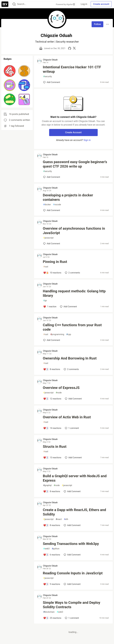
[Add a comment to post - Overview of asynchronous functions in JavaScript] (52, 244)
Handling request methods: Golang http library (74, 293)
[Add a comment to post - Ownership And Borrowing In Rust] (52, 369)
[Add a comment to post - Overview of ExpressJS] (52, 399)
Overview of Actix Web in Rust (67, 417)
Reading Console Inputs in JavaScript (73, 573)
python (56, 549)
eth (66, 519)
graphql (47, 485)
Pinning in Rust (55, 262)
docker (47, 205)
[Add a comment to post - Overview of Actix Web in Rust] (52, 428)
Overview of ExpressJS (61, 388)
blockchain (49, 612)
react (59, 519)
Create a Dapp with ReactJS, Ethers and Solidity (75, 512)
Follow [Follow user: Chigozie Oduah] (97, 24)
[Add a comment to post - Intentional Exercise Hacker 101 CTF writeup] (52, 82)
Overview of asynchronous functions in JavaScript (74, 231)
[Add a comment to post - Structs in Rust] (52, 458)
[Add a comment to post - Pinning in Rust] (52, 273)
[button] (10, 71)
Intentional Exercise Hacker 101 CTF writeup (72, 69)
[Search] (14, 4)
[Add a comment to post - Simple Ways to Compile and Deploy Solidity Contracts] (52, 618)
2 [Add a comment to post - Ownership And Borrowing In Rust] (71, 369)
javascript (48, 238)
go (45, 301)
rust (46, 267)
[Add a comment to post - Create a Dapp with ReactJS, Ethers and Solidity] (52, 525)
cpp (69, 334)
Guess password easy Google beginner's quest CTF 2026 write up (75, 164)
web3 (46, 549)
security (48, 77)
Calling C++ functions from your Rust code (72, 327)
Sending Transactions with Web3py (71, 544)
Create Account (73, 132)
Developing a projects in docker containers (68, 197)
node (59, 393)
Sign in (87, 140)
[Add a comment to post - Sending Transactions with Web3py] (52, 555)
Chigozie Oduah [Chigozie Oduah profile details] (50, 60)
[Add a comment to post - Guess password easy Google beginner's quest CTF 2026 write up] (52, 177)
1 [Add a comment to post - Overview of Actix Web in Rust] (72, 428)
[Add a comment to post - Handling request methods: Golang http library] (50, 307)
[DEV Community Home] (5, 4)
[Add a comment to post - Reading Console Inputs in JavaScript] (52, 584)
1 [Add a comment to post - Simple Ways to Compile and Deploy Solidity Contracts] (72, 618)
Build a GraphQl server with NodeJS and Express (75, 478)
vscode (57, 205)
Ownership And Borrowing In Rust (70, 358)
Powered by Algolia (65, 4)
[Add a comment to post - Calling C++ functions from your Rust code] (52, 340)
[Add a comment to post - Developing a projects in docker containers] (52, 210)
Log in (84, 4)
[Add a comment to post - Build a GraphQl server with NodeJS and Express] (52, 491)
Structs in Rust (55, 447)
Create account (101, 4)
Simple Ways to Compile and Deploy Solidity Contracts (72, 605)
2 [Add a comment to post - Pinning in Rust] (72, 273)
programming (57, 334)
